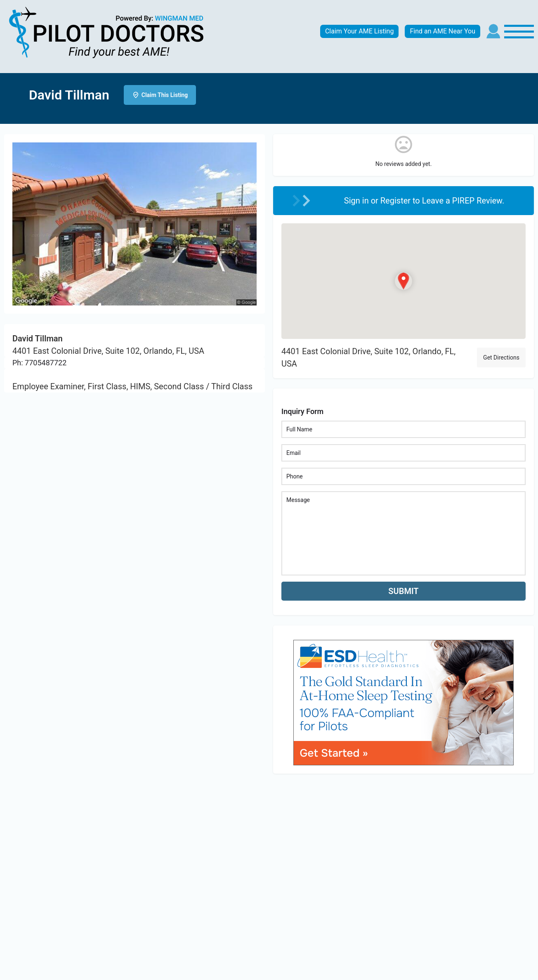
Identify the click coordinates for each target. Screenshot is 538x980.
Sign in (357, 201)
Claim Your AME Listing (360, 31)
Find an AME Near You (442, 31)
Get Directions (501, 357)
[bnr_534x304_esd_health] (403, 702)
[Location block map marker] (403, 281)
